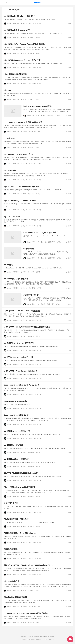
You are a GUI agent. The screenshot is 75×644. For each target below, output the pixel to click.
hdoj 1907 (8, 90)
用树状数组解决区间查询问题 (15, 597)
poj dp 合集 (8, 265)
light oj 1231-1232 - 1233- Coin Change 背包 (22, 186)
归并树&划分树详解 (31, 295)
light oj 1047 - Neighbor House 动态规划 (20, 200)
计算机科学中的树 (11, 503)
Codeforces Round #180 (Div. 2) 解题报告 (40, 233)
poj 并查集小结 (10, 138)
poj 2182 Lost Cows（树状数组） (17, 459)
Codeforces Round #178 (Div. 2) (16, 415)
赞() (69, 23)
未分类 (24, 23)
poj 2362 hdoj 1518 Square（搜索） (18, 30)
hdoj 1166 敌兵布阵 (12, 581)
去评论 (39, 23)
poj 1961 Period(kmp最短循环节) (17, 431)
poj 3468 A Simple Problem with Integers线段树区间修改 (26, 613)
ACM (23, 37)
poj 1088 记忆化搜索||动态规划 (16, 279)
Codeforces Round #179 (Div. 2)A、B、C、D (21, 385)
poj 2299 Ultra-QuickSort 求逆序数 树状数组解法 (23, 122)
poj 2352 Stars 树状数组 (13, 445)
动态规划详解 (29, 249)
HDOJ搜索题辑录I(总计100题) (16, 74)
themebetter (43, 637)
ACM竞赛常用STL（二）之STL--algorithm (21, 533)
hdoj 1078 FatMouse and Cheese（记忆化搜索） (23, 60)
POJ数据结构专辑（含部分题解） (17, 519)
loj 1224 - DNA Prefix (12, 217)
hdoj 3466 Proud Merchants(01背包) (18, 154)
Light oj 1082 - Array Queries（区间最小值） (21, 371)
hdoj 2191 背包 (10, 170)
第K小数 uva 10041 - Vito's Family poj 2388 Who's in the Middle (29, 565)
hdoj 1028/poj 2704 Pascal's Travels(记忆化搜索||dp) (25, 44)
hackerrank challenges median (16, 401)
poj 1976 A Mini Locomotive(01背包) (18, 357)
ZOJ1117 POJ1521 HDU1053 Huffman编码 (21, 473)
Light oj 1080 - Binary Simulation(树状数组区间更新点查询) (27, 327)
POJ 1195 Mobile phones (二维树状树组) (20, 487)
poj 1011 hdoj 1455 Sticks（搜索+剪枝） (20, 16)
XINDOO (37, 2)
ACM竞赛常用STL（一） (14, 549)
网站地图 (52, 637)
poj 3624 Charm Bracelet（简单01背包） (20, 343)
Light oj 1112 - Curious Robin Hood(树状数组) (22, 311)
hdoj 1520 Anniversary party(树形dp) (38, 106)
